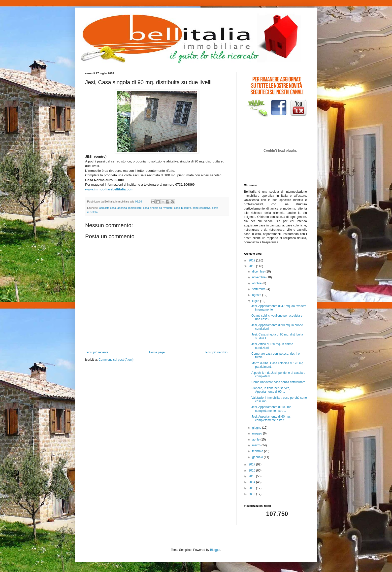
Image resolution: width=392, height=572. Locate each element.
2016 (252, 470)
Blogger (215, 550)
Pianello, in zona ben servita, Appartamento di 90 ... (271, 390)
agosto (257, 295)
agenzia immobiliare (129, 208)
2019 (252, 260)
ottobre (257, 283)
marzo (257, 445)
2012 (252, 494)
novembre (259, 277)
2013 (252, 488)
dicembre (259, 272)
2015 (252, 476)
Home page (157, 352)
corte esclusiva (201, 208)
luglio (256, 301)
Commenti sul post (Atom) (116, 360)
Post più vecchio (217, 352)
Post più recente (97, 352)
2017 (252, 464)
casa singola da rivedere (158, 208)
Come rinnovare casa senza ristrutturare (278, 382)
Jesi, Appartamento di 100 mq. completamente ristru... (272, 409)
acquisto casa (108, 208)
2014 (252, 482)
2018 (252, 266)
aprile (256, 440)
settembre (259, 289)
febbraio (258, 451)
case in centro (183, 208)
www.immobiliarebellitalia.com (109, 189)
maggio (258, 433)
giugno (257, 428)
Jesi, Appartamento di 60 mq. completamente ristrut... (271, 418)
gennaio (258, 457)
